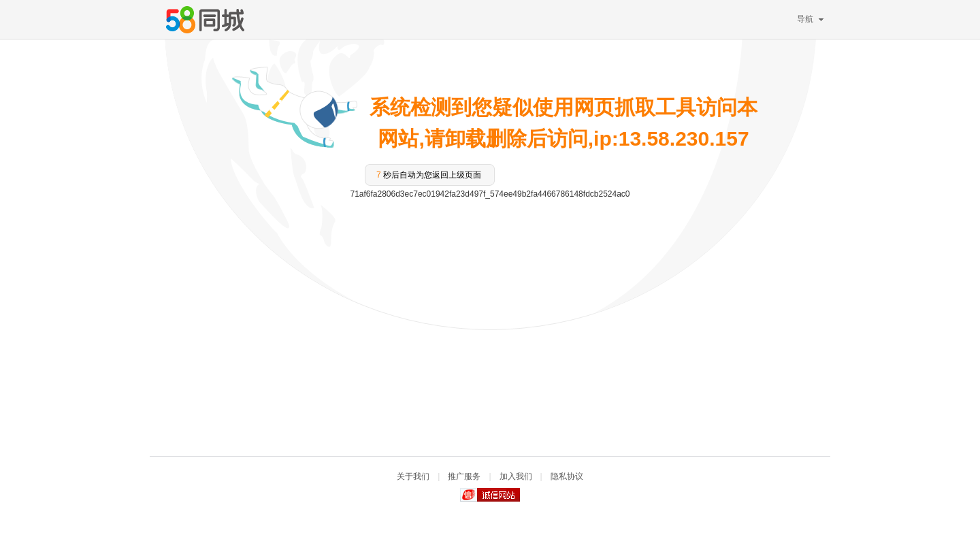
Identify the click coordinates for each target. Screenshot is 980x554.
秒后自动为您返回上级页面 (429, 175)
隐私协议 (567, 476)
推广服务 (464, 476)
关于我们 (413, 476)
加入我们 (516, 476)
